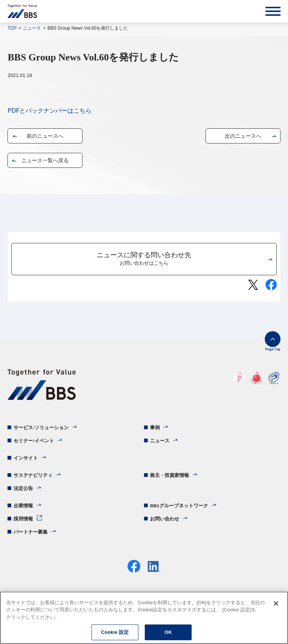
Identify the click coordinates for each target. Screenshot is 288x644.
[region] (144, 618)
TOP (12, 28)
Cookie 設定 (115, 632)
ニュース (32, 28)
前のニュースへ (45, 136)
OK (168, 632)
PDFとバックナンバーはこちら (49, 111)
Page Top (273, 349)
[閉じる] (276, 603)
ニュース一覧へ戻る (45, 160)
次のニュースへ (243, 136)
